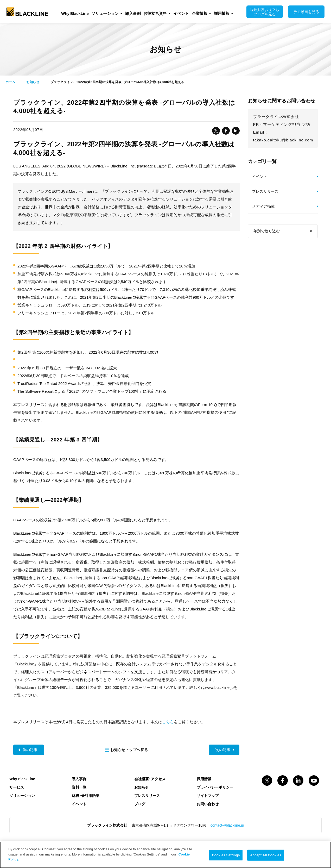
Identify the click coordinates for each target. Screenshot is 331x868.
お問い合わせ (208, 804)
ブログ (140, 804)
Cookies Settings (226, 855)
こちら (168, 722)
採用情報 (222, 13)
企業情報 (200, 13)
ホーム (10, 82)
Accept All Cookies (266, 855)
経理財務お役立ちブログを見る (265, 12)
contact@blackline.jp (227, 825)
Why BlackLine (75, 13)
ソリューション (105, 13)
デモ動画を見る (306, 11)
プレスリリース (265, 191)
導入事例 (133, 13)
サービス (17, 787)
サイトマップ (208, 795)
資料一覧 (79, 787)
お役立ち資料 (155, 13)
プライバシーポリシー (215, 787)
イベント (181, 13)
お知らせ (33, 82)
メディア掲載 (263, 206)
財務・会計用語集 (86, 795)
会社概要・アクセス (150, 779)
